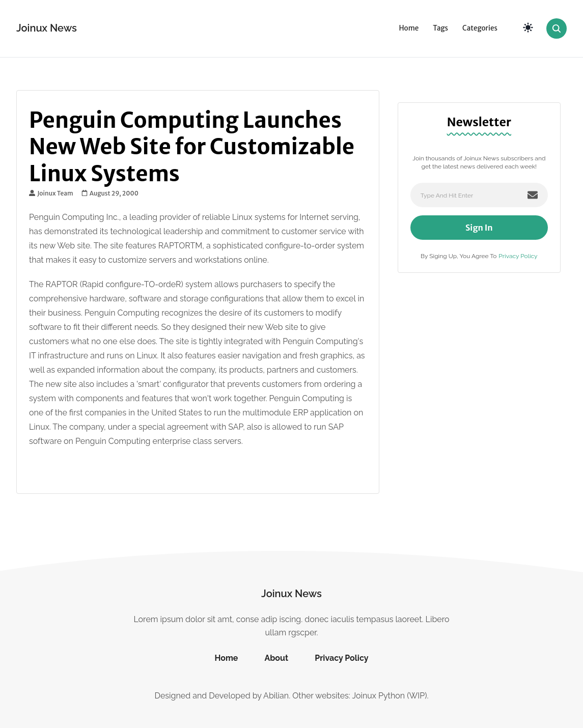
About (276, 658)
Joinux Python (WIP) (389, 696)
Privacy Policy (518, 256)
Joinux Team (51, 193)
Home (409, 28)
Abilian (276, 696)
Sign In (479, 228)
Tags (440, 28)
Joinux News (47, 28)
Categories (480, 28)
